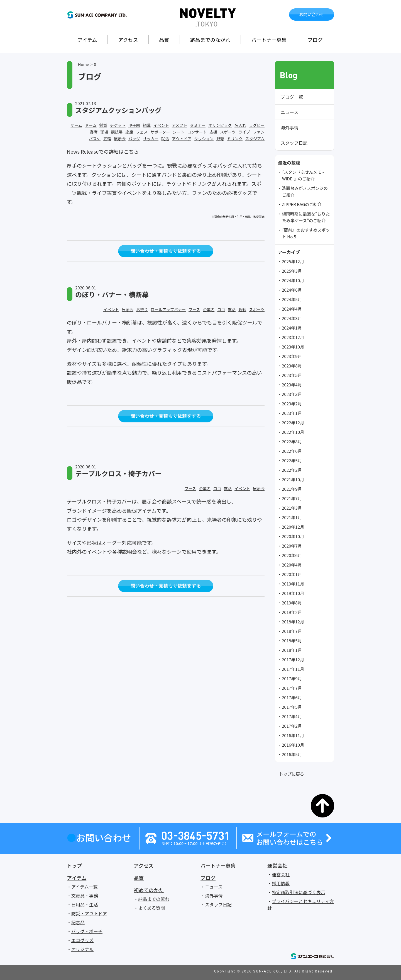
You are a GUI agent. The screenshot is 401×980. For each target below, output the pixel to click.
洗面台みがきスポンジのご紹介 (305, 191)
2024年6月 (292, 290)
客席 (94, 132)
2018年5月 (292, 641)
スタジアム (255, 139)
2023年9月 (292, 356)
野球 (220, 139)
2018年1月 (292, 650)
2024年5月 (292, 299)
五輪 (107, 139)
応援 (213, 132)
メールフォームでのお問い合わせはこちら (290, 838)
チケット (118, 125)
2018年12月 (293, 622)
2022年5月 (292, 460)
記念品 (78, 922)
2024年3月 (292, 318)
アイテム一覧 (84, 887)
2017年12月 (293, 660)
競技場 (117, 132)
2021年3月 (292, 508)
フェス (142, 132)
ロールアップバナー (168, 309)
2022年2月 (292, 470)
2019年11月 (293, 584)
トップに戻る (292, 774)
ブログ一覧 (292, 97)
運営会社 (277, 865)
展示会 (120, 139)
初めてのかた (149, 890)
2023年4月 (292, 385)
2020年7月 (292, 546)
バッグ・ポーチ (87, 931)
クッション (204, 139)
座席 (129, 132)
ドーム (91, 125)
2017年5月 (292, 707)
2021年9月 (292, 489)
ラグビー (257, 125)
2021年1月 (292, 517)
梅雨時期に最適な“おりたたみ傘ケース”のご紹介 (306, 217)
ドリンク (235, 139)
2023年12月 (293, 337)
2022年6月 (292, 451)
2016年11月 (293, 735)
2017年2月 (292, 726)
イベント (161, 125)
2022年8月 (292, 441)
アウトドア (182, 139)
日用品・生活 (85, 904)
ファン (259, 132)
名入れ (240, 125)
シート (179, 132)
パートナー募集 (269, 40)
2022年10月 (293, 432)
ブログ (315, 40)
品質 (164, 40)
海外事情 (290, 127)
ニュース (289, 112)
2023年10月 (293, 347)
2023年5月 (292, 375)
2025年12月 (293, 261)
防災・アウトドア (89, 913)
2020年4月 (292, 565)
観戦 (147, 125)
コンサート (197, 132)
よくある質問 (151, 908)
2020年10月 (293, 536)
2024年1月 (292, 328)
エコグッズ (82, 940)
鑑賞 (103, 125)
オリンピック (220, 125)
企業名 (209, 309)
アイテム (87, 40)
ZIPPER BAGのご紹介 (302, 204)
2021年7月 (292, 498)
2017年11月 (293, 669)
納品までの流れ (154, 899)
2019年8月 (292, 603)
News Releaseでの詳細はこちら (103, 151)
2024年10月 (293, 280)
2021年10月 (293, 479)
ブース (194, 309)
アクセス (128, 40)
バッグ (134, 139)
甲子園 (134, 125)
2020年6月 (292, 555)
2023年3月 (292, 394)
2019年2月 (292, 612)
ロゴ (221, 309)
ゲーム (77, 125)
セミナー (198, 125)
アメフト (179, 125)
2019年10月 (293, 593)
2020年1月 (292, 574)
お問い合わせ (312, 14)
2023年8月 (292, 366)
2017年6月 (292, 697)
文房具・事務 (85, 896)
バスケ (95, 139)
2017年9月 (292, 678)
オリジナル (82, 949)
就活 (165, 139)
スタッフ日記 (294, 143)
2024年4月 (292, 309)
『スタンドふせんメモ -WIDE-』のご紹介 (303, 175)
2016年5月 (292, 754)
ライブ (244, 132)
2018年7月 (292, 631)
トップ (74, 865)
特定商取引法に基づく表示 (299, 892)
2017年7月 (292, 688)
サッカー (151, 139)
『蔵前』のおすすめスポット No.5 (306, 233)
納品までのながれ (210, 40)
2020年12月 (293, 527)
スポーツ (228, 132)
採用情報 (281, 883)
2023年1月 (292, 413)
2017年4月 (292, 716)
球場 (104, 132)
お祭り (142, 309)
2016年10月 (293, 745)
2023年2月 (292, 404)
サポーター (160, 132)
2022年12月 (293, 423)
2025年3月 (292, 271)
